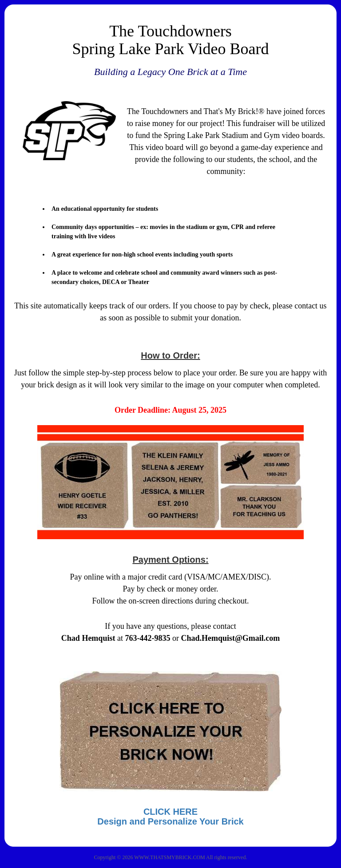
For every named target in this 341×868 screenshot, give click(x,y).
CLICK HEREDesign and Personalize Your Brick (170, 817)
